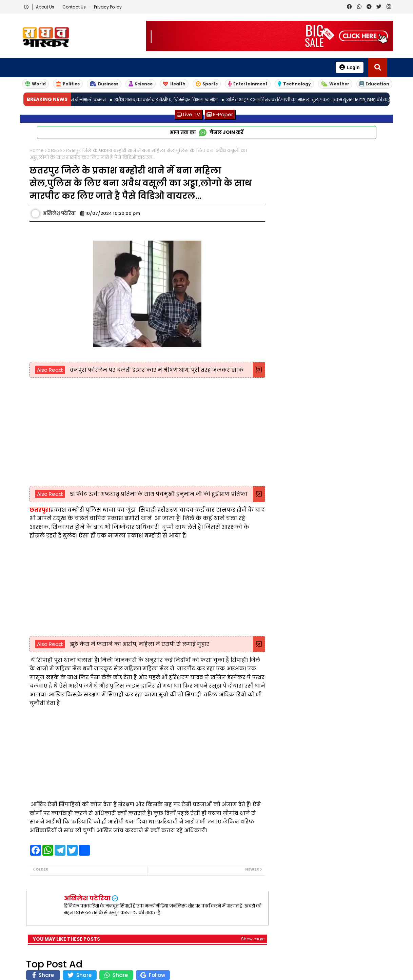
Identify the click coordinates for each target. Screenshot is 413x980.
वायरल (55, 151)
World (35, 84)
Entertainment (248, 84)
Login (349, 67)
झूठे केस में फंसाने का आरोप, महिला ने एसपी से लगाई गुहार (139, 644)
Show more (253, 939)
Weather (335, 84)
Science (141, 84)
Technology (294, 84)
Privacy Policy (108, 7)
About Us (46, 7)
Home (37, 151)
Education (374, 84)
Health (174, 84)
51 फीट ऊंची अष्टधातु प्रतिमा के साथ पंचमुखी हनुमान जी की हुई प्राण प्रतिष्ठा (158, 494)
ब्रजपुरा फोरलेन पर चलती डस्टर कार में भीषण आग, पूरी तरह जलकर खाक (156, 370)
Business (104, 84)
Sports (207, 84)
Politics (68, 84)
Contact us (75, 7)
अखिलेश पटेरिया (87, 898)
